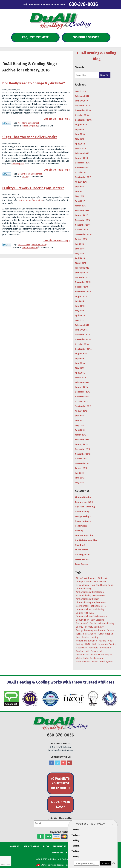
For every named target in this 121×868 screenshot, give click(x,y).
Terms (8, 865)
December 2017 (83, 163)
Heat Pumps (81, 526)
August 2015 (81, 296)
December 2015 (83, 277)
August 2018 (81, 125)
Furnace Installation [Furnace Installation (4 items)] (86, 634)
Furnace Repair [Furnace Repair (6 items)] (105, 634)
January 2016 (81, 273)
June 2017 (80, 192)
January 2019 (81, 101)
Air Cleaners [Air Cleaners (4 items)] (100, 582)
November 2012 (83, 454)
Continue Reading (56, 119)
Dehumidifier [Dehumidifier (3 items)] (82, 620)
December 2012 (83, 449)
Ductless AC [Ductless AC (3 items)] (82, 623)
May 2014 (80, 368)
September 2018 (83, 120)
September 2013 (83, 406)
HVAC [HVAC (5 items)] (88, 644)
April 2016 (80, 258)
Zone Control (82, 564)
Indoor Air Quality (30, 126)
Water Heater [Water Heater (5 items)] (83, 655)
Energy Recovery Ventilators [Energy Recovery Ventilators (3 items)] (90, 630)
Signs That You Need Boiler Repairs (30, 137)
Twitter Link (7, 123)
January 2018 (81, 158)
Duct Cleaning (24, 245)
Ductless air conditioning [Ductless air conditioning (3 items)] (102, 623)
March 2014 (81, 378)
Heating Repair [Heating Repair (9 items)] (106, 641)
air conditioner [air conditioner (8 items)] (83, 585)
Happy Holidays (83, 521)
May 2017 (80, 196)
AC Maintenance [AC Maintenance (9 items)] (88, 578)
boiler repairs (18, 164)
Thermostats (82, 550)
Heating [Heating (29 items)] (95, 637)
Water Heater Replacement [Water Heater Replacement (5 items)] (90, 658)
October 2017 (82, 172)
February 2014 (82, 382)
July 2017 (79, 187)
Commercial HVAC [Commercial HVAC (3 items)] (85, 613)
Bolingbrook (33, 123)
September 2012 (83, 463)
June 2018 (80, 134)
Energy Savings (83, 516)
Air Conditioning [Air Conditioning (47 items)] (84, 589)
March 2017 (81, 206)
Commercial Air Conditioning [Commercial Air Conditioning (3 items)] (90, 609)
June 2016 (80, 249)
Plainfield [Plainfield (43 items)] (93, 648)
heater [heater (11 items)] (86, 637)
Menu (9, 4)
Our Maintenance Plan (86, 540)
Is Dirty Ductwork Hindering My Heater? (33, 188)
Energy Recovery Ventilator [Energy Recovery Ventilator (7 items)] (90, 627)
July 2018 (79, 129)
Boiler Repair (24, 174)
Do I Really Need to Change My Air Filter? (34, 83)
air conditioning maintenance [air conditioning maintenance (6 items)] (90, 596)
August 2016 (81, 239)
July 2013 (79, 416)
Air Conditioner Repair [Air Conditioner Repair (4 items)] (103, 585)
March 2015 (81, 320)
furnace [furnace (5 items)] (111, 630)
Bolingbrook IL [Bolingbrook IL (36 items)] (98, 606)
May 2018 (80, 139)
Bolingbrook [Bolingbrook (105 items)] (82, 606)
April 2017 (80, 201)
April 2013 (80, 430)
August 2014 (81, 354)
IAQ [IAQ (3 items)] (94, 644)
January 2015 (81, 330)
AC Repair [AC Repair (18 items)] (103, 578)
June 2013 (80, 421)
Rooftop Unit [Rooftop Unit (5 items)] (82, 651)
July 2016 (79, 244)
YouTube (63, 763)
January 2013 (81, 444)
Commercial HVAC (84, 502)
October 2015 (82, 287)
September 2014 (83, 349)
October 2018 (82, 115)
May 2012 (80, 483)
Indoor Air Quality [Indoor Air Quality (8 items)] (107, 644)
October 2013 (82, 401)
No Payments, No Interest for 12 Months (60, 783)
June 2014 (80, 363)
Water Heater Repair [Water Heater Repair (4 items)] (102, 655)
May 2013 (80, 425)
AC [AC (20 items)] (77, 578)
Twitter (58, 763)
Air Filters (22, 123)
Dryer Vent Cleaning (85, 507)
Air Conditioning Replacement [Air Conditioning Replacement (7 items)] (91, 603)
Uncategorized (83, 554)
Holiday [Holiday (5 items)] (80, 644)
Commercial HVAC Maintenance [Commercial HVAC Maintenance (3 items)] (91, 616)
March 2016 (81, 263)
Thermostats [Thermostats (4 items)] (97, 651)
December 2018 (83, 106)
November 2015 (83, 282)
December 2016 (83, 220)
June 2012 (80, 478)
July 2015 (79, 301)
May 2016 (80, 253)
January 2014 (81, 387)
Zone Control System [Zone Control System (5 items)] (102, 662)
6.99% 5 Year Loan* (60, 804)
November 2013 (83, 397)
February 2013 (82, 440)
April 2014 (80, 373)
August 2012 (81, 468)
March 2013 (81, 435)
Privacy (3, 865)
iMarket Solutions (48, 865)
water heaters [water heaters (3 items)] (83, 662)
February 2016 (82, 268)
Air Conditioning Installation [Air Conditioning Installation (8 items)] (90, 592)
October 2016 (82, 230)
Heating (26, 177)
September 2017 (83, 177)
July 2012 (79, 473)
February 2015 (82, 325)
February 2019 (82, 96)
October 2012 (82, 459)
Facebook (52, 763)
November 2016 (83, 225)
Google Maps (69, 763)
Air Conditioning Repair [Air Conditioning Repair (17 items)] (87, 599)
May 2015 (80, 311)
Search (105, 75)
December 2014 (83, 335)
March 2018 (81, 149)
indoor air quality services (31, 200)
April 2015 (80, 315)
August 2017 (81, 182)
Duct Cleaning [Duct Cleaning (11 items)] (98, 620)
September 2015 (83, 292)
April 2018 (80, 144)
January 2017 (81, 215)
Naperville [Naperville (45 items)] (81, 648)
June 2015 (80, 306)
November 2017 (83, 168)
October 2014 (82, 344)
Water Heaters (82, 559)
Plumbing (80, 545)
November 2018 (83, 110)
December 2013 (83, 392)
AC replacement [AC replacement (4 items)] (84, 582)
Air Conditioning (83, 497)
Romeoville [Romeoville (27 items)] (106, 648)
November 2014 (83, 339)
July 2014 (79, 358)
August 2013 (81, 411)
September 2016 (83, 234)
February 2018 (82, 153)
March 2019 (81, 91)
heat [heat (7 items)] (78, 637)
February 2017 (82, 210)
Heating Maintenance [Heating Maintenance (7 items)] (86, 641)
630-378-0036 (84, 4)
